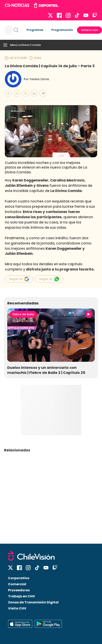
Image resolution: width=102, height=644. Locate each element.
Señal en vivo (90, 30)
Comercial (17, 584)
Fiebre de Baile (23, 314)
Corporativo (19, 578)
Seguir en (19, 279)
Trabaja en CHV (22, 596)
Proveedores (19, 590)
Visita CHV (17, 608)
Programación (62, 30)
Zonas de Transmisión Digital (33, 602)
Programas (35, 30)
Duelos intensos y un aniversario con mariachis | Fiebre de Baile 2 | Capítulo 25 (46, 370)
